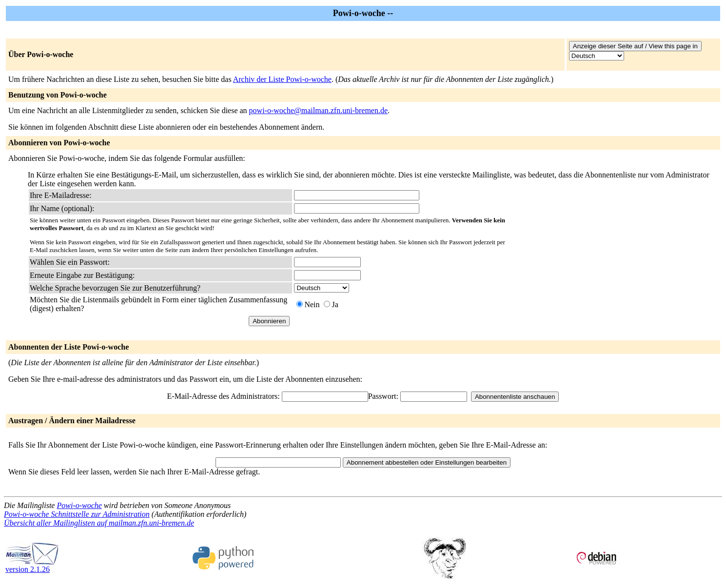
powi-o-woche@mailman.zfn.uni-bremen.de (318, 110)
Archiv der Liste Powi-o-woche (282, 79)
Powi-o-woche (79, 505)
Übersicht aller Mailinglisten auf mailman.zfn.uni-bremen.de (99, 523)
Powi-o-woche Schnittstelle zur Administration (77, 514)
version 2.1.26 (32, 566)
